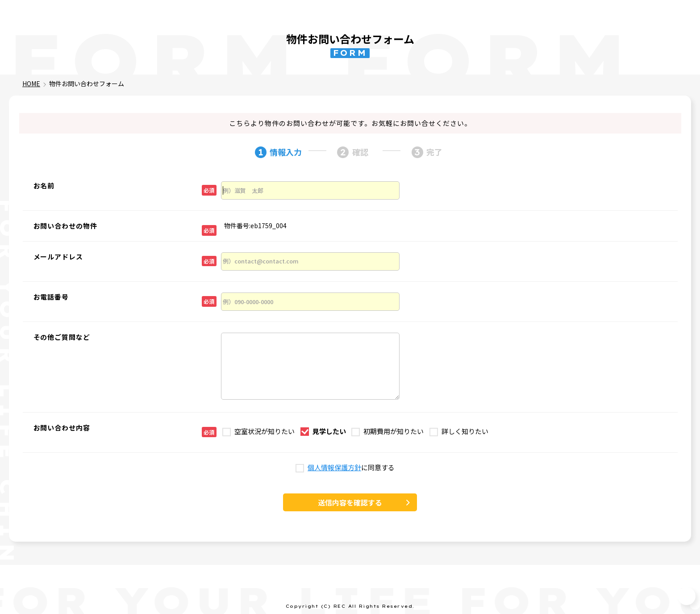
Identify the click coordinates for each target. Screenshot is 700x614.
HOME (31, 84)
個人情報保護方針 (334, 468)
